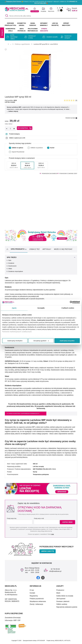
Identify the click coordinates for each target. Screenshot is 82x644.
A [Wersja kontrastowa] (61, 10)
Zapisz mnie (68, 523)
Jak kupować (61, 599)
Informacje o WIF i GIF (13, 621)
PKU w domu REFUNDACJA (33, 30)
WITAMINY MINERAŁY (44, 24)
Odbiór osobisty (62, 605)
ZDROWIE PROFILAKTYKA (10, 24)
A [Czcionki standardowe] (58, 8)
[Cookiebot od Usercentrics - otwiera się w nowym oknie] (71, 302)
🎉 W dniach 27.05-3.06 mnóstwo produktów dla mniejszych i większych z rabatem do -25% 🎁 (41, 2)
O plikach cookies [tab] (68, 308)
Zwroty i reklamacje (36, 605)
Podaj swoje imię (12, 519)
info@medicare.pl (55, 572)
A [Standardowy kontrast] (59, 10)
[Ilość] (10, 129)
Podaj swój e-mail (38, 519)
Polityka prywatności (37, 599)
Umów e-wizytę (48, 552)
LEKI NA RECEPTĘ (55, 24)
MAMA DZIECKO (33, 24)
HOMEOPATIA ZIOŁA (10, 30)
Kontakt (32, 594)
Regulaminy (34, 597)
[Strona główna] (6, 44)
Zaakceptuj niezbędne (15, 341)
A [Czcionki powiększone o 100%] (62, 8)
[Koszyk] (68, 9)
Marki (58, 594)
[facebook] (38, 578)
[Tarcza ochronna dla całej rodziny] (41, 16)
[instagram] (43, 578)
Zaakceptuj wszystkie (67, 341)
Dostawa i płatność (63, 602)
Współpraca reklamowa (38, 602)
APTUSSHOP (41, 641)
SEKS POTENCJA (22, 30)
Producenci (60, 591)
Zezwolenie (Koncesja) (13, 618)
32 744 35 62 (55, 570)
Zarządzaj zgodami (41, 341)
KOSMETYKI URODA (22, 24)
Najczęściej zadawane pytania (67, 608)
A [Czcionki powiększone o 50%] (60, 8)
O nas (32, 591)
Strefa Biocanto (44, 30)
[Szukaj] (6, 16)
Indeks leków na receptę (65, 597)
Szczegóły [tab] (41, 308)
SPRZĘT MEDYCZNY (66, 24)
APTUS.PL (68, 641)
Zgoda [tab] (14, 308)
